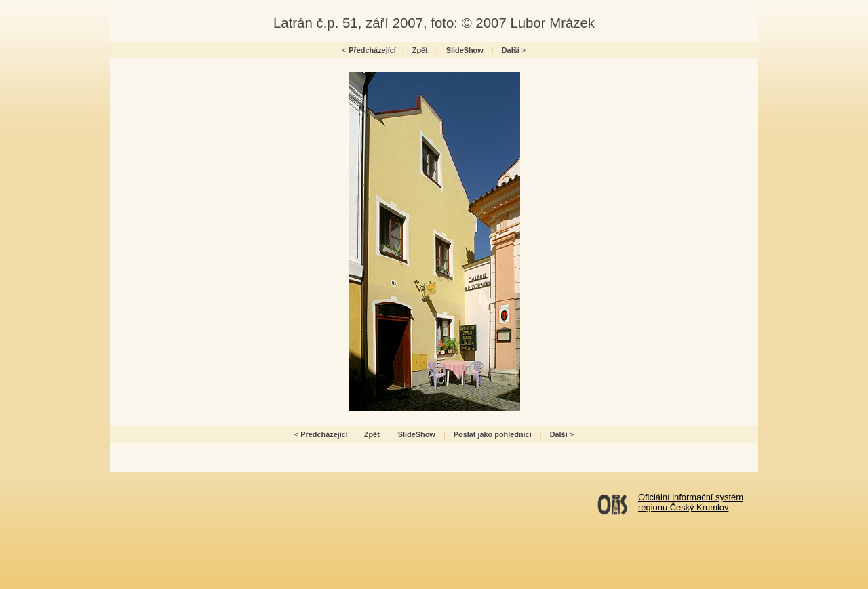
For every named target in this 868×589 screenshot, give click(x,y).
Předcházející (372, 50)
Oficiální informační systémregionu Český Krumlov (691, 502)
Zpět (420, 50)
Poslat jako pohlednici (493, 434)
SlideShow (465, 50)
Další (511, 50)
